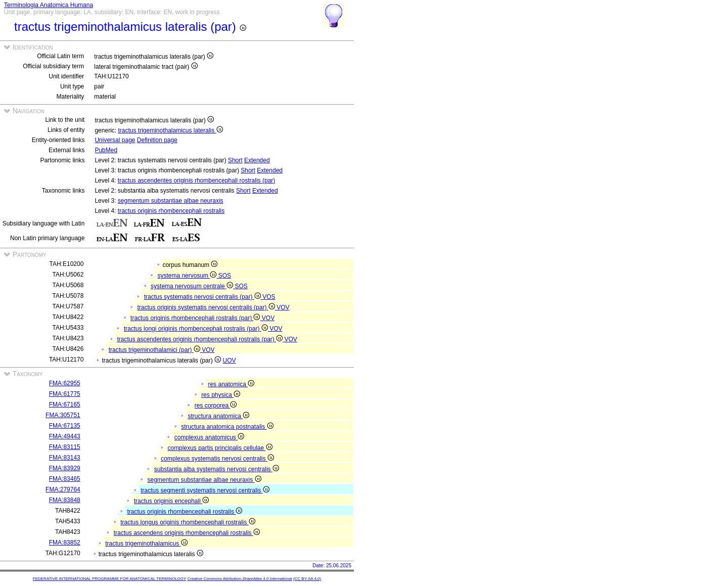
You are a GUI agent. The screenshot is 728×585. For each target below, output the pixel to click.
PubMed (106, 150)
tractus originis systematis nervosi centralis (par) (207, 307)
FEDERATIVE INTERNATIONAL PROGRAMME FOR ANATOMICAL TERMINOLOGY (109, 579)
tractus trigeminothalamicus (146, 544)
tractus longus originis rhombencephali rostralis (188, 522)
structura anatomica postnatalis (227, 427)
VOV (283, 307)
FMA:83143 (65, 458)
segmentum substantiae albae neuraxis (171, 201)
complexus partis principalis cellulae (220, 448)
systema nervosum (188, 276)
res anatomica (231, 384)
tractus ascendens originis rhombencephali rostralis (187, 533)
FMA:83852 (65, 543)
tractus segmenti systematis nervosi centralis (205, 490)
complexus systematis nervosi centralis (217, 459)
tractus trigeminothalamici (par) (155, 350)
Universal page (115, 140)
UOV (229, 361)
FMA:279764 (63, 489)
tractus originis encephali (171, 501)
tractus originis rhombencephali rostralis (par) (196, 318)
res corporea (216, 406)
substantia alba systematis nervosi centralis (217, 469)
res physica (221, 395)
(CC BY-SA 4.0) (307, 579)
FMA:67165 (65, 404)
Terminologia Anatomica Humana (49, 5)
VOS (269, 297)
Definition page (157, 140)
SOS (225, 276)
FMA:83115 (65, 447)
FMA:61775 (65, 394)
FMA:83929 (65, 468)
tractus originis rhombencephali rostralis (171, 211)
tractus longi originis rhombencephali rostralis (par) (197, 329)
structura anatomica (218, 416)
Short (235, 160)
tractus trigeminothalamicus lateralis (170, 130)
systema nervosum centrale (193, 286)
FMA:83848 (65, 500)
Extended (257, 160)
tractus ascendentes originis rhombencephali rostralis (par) (196, 181)
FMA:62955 (65, 383)
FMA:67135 (65, 426)
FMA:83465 (65, 479)
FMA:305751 (63, 415)
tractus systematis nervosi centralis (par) (203, 297)
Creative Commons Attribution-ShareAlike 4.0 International (239, 579)
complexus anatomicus (209, 437)
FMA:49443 (65, 436)
